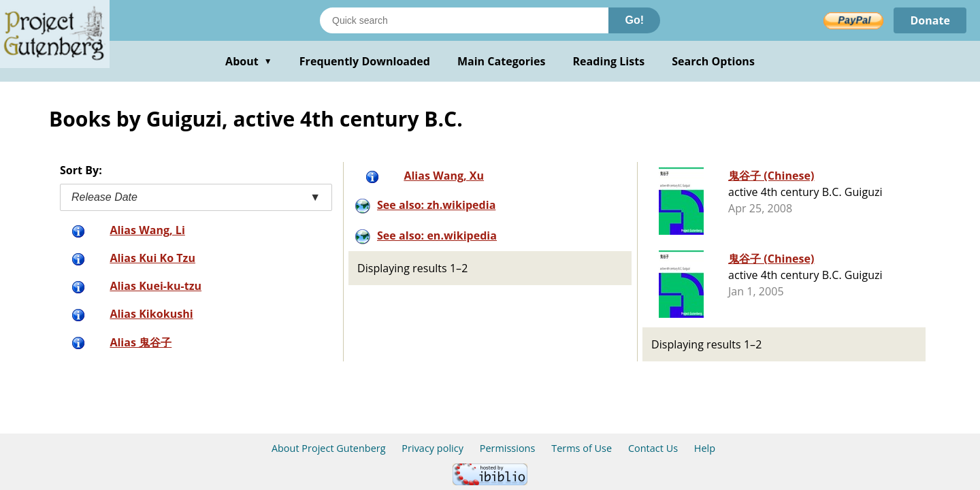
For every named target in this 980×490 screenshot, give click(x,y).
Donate (930, 20)
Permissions (508, 448)
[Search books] (464, 20)
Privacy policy (432, 448)
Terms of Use (582, 448)
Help (705, 448)
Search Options (713, 61)
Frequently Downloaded (365, 61)
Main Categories (502, 61)
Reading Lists (609, 61)
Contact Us (653, 448)
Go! (634, 20)
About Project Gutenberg (329, 448)
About (249, 61)
